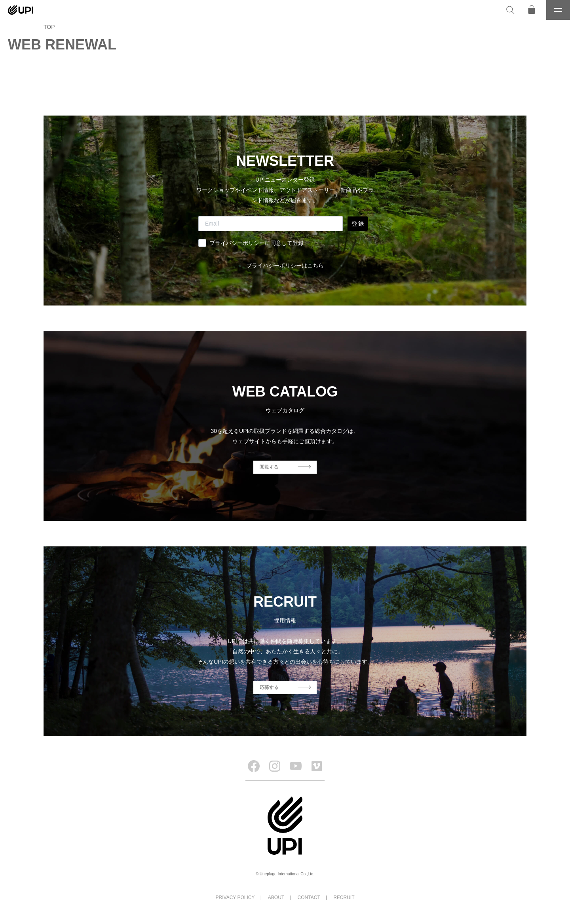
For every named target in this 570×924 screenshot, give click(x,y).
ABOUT (276, 897)
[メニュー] (558, 10)
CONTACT (309, 897)
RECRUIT (344, 897)
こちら (315, 266)
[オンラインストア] (532, 10)
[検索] (510, 10)
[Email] (271, 224)
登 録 (358, 224)
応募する (269, 687)
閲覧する (269, 467)
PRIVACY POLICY (235, 897)
